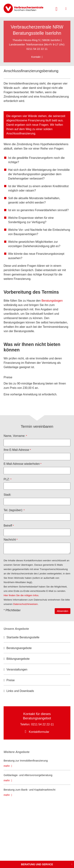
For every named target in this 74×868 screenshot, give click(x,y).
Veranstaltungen (17, 669)
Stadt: (7, 495)
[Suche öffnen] (56, 9)
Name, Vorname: (14, 436)
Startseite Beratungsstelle (23, 637)
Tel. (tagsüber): (13, 510)
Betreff (8, 526)
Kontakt (36, 57)
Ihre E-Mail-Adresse (16, 450)
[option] (37, 638)
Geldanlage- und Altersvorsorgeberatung (28, 775)
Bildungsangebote (18, 659)
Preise (11, 680)
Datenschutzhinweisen (25, 604)
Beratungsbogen (52, 301)
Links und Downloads (20, 691)
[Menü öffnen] (66, 9)
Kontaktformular (39, 732)
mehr (7, 766)
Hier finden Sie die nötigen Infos (21, 595)
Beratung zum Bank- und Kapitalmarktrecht (30, 790)
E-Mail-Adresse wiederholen (22, 464)
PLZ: (7, 479)
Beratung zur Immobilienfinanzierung (26, 761)
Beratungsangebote (19, 648)
